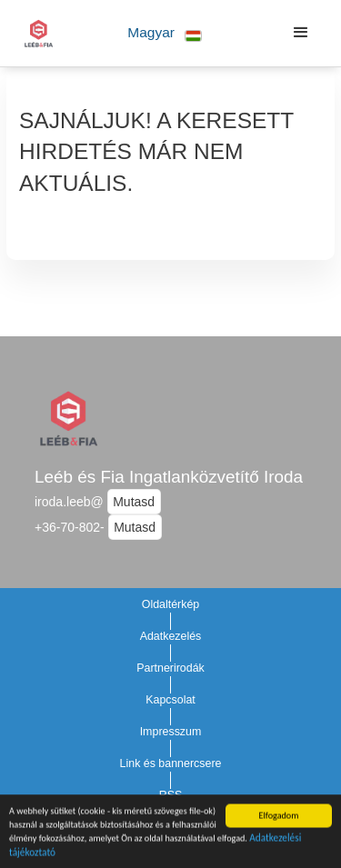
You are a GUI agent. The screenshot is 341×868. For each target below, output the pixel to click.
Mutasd (134, 502)
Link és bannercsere (171, 763)
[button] (165, 33)
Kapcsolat (170, 700)
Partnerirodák (170, 668)
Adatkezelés (171, 636)
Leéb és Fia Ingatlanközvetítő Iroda (169, 477)
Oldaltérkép (171, 604)
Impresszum (171, 732)
